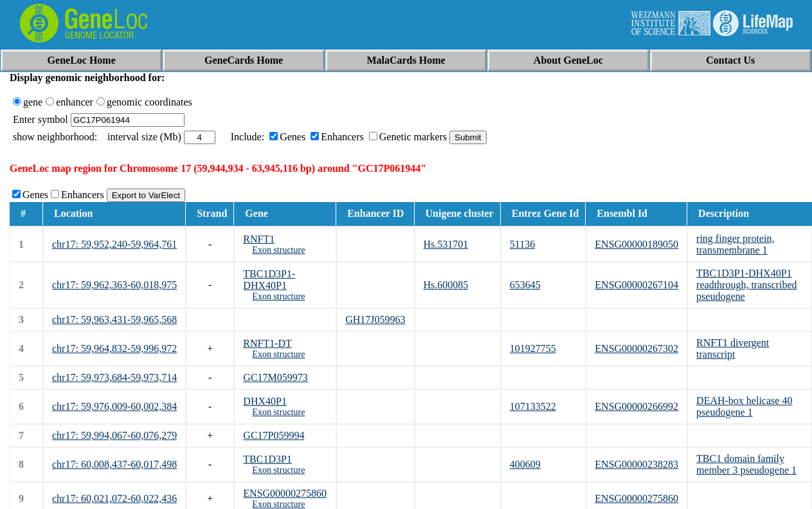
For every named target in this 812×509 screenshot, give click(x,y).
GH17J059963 (375, 319)
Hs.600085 (446, 285)
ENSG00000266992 (636, 406)
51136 (522, 244)
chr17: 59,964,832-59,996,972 (114, 348)
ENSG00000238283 (636, 464)
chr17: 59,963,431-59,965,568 (114, 319)
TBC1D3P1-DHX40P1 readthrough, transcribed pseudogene (746, 285)
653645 (525, 285)
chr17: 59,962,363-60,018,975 (114, 285)
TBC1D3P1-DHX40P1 (269, 280)
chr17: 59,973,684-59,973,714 (114, 377)
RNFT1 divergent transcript (733, 348)
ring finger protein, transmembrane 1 (735, 244)
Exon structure (278, 250)
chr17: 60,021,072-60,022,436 (114, 498)
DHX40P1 (265, 401)
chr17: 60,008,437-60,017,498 (114, 464)
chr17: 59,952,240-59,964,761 (114, 244)
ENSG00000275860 (285, 493)
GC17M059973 (275, 377)
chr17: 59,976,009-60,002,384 (114, 406)
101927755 (533, 348)
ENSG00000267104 (636, 285)
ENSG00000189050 (636, 244)
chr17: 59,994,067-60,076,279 (114, 435)
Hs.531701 (446, 244)
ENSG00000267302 (636, 348)
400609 (525, 464)
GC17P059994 (274, 435)
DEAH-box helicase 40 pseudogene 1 (744, 406)
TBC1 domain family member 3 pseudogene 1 (746, 464)
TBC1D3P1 (267, 459)
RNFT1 (259, 239)
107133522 (533, 406)
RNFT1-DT (267, 343)
